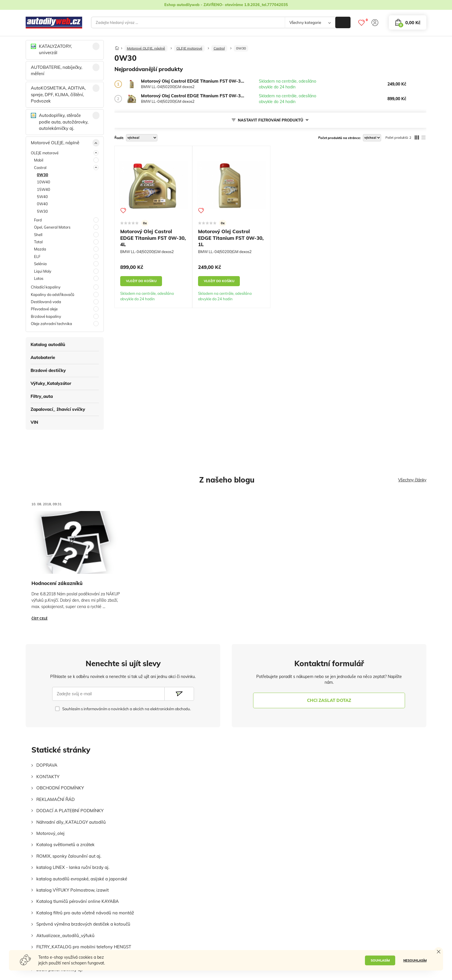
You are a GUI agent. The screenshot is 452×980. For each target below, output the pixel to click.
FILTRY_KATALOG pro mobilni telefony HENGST (84, 947)
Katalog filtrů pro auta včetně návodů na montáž (85, 913)
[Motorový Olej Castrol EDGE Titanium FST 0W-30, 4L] (132, 99)
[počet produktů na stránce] (372, 138)
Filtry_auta (42, 396)
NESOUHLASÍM (415, 960)
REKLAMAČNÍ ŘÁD (55, 799)
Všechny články (412, 480)
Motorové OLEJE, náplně (146, 48)
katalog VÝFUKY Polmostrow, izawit (72, 890)
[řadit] (142, 138)
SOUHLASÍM (380, 960)
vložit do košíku (141, 281)
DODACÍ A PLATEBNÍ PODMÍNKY (70, 811)
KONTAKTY (48, 777)
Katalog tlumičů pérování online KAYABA (78, 901)
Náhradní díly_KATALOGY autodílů (71, 822)
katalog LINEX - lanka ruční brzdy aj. (73, 867)
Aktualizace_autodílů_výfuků (65, 936)
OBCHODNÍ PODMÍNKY (60, 788)
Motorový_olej (50, 833)
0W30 (241, 48)
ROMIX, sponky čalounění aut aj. (69, 856)
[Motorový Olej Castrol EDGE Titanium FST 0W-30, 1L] (132, 84)
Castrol (219, 48)
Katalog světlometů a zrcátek (65, 845)
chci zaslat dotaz (329, 700)
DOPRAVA (47, 765)
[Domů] (117, 46)
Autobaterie (43, 357)
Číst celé (39, 618)
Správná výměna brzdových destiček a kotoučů (83, 924)
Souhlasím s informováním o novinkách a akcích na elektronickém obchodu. (127, 709)
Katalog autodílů (48, 344)
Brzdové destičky (48, 370)
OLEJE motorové (189, 48)
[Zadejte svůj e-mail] (108, 694)
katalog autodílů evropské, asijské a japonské (82, 879)
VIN (34, 422)
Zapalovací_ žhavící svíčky (58, 409)
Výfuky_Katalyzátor (51, 383)
